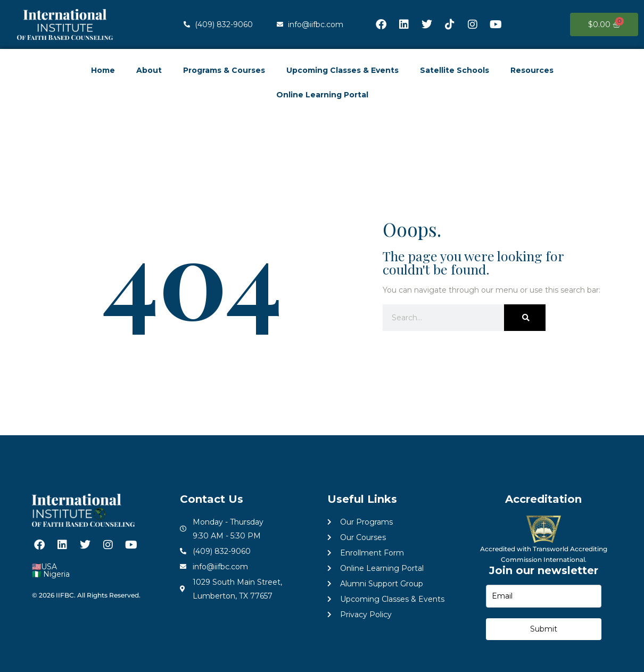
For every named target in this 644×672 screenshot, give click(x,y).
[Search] (525, 318)
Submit (544, 629)
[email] (544, 596)
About (149, 70)
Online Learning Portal (322, 95)
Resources (532, 70)
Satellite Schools (455, 70)
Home (103, 70)
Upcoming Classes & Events (342, 70)
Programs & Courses (224, 70)
